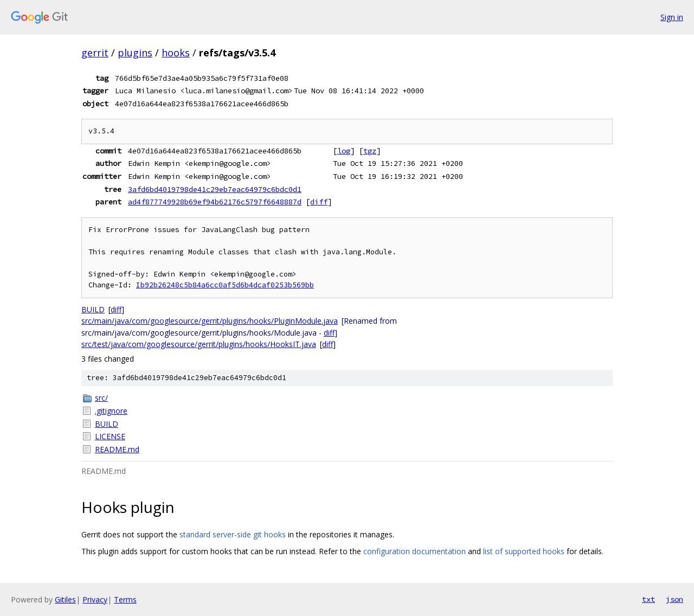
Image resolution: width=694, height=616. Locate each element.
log (344, 151)
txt (648, 599)
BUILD (93, 309)
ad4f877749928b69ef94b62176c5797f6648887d (215, 202)
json (674, 599)
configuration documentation (415, 551)
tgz (370, 151)
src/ (101, 398)
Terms (125, 599)
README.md (117, 449)
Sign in (672, 17)
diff (319, 202)
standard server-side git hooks (233, 534)
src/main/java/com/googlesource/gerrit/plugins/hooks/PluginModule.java (210, 321)
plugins (135, 53)
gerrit (95, 53)
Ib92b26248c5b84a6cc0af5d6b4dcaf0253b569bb (225, 285)
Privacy (95, 599)
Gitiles (65, 599)
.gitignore (111, 411)
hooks (176, 53)
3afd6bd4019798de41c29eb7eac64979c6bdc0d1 (215, 189)
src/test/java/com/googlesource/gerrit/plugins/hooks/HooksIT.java (199, 344)
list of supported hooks (524, 551)
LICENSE (110, 436)
